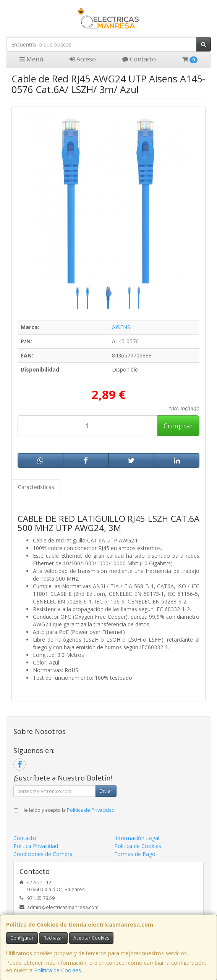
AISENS (121, 327)
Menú (31, 59)
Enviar (106, 791)
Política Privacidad (36, 846)
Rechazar (53, 938)
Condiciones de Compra (43, 854)
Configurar (22, 938)
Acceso (83, 59)
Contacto (139, 59)
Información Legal (137, 838)
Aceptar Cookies (91, 938)
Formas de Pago (135, 854)
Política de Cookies (57, 970)
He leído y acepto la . (69, 810)
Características (36, 487)
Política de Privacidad (91, 810)
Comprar (178, 426)
